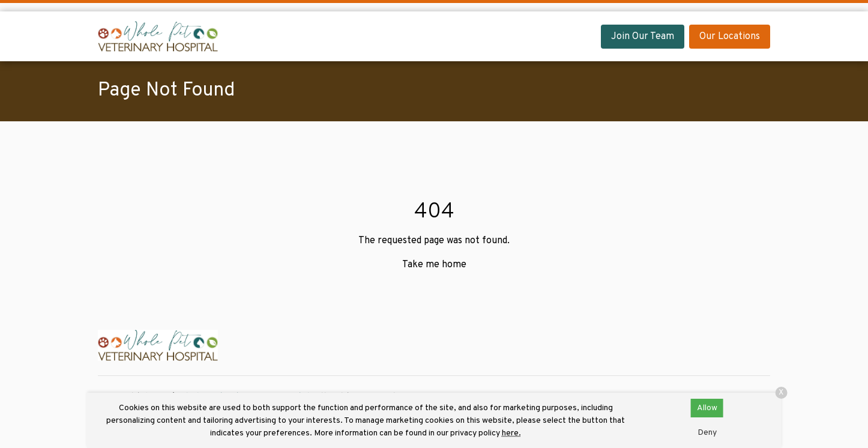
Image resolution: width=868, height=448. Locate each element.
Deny (707, 433)
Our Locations (730, 37)
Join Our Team (643, 37)
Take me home (434, 265)
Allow (707, 408)
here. (511, 433)
